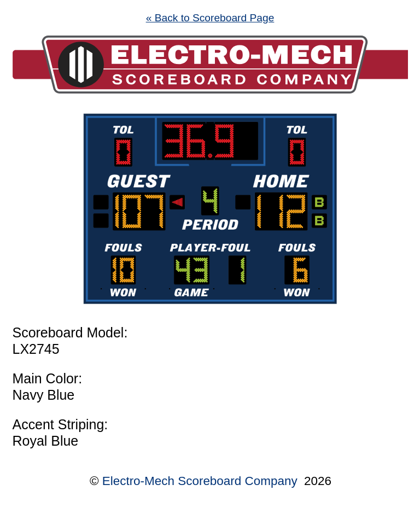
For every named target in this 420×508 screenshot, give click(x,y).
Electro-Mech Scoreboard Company (200, 481)
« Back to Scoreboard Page (210, 18)
